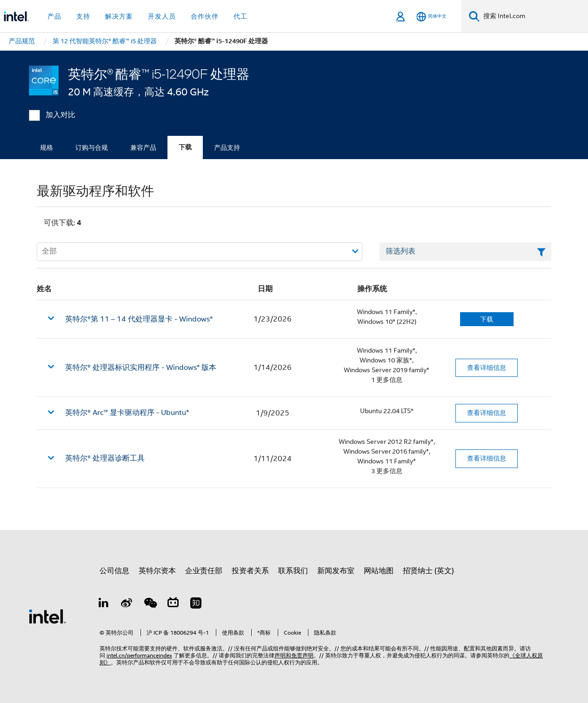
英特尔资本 (157, 571)
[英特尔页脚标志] (47, 616)
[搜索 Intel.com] (534, 16)
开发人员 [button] (162, 16)
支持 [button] (83, 16)
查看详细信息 (487, 368)
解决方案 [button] (119, 16)
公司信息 (114, 571)
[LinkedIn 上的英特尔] (104, 604)
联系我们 (293, 571)
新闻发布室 (336, 571)
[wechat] (150, 604)
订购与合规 (92, 147)
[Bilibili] (173, 604)
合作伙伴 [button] (205, 16)
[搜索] (474, 16)
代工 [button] (241, 16)
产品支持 (227, 147)
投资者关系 (250, 571)
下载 (185, 147)
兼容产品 (143, 147)
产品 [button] (54, 16)
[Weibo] (127, 604)
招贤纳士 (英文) (428, 571)
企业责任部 (204, 571)
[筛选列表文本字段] (465, 252)
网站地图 (379, 571)
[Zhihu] (196, 604)
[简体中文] (431, 17)
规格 (47, 147)
